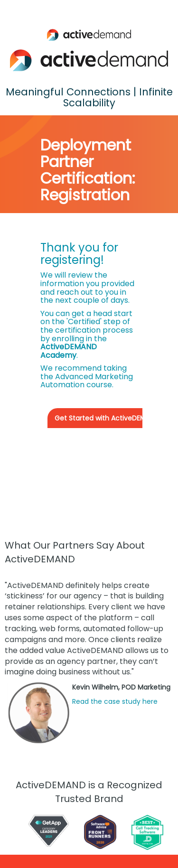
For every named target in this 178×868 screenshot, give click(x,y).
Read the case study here (115, 701)
